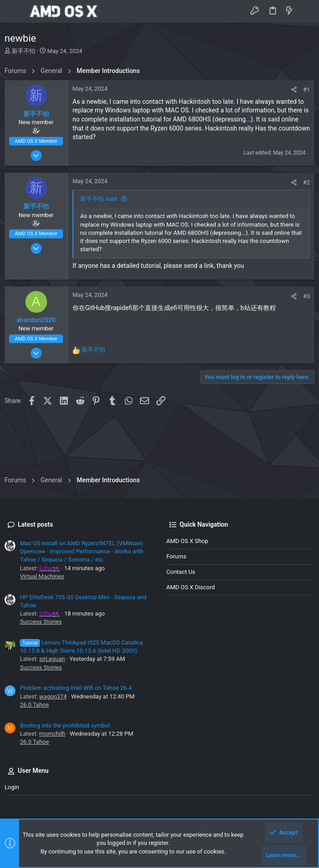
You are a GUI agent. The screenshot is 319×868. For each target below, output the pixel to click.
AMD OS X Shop (187, 541)
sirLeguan (52, 659)
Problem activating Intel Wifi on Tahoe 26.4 (76, 688)
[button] (14, 11)
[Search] (306, 11)
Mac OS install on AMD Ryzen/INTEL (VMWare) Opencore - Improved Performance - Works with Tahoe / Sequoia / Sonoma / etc (82, 551)
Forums (176, 556)
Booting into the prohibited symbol (65, 725)
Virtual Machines (42, 576)
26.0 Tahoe (34, 705)
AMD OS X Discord (191, 587)
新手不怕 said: (99, 199)
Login (12, 787)
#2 (307, 182)
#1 (307, 90)
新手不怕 (24, 51)
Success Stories (41, 622)
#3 (307, 296)
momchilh (53, 734)
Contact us (181, 572)
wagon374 (53, 696)
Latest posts (35, 524)
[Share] (294, 90)
